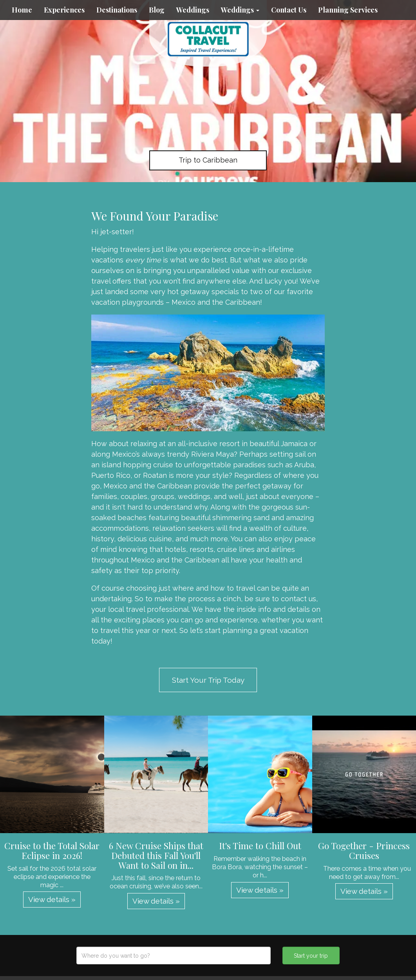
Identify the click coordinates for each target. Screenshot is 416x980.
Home (22, 10)
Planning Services (348, 10)
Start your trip (311, 956)
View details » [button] (52, 899)
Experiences (64, 10)
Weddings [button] (240, 10)
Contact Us (289, 10)
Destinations (117, 10)
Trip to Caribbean (208, 160)
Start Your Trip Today (208, 680)
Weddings (193, 10)
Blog (157, 10)
